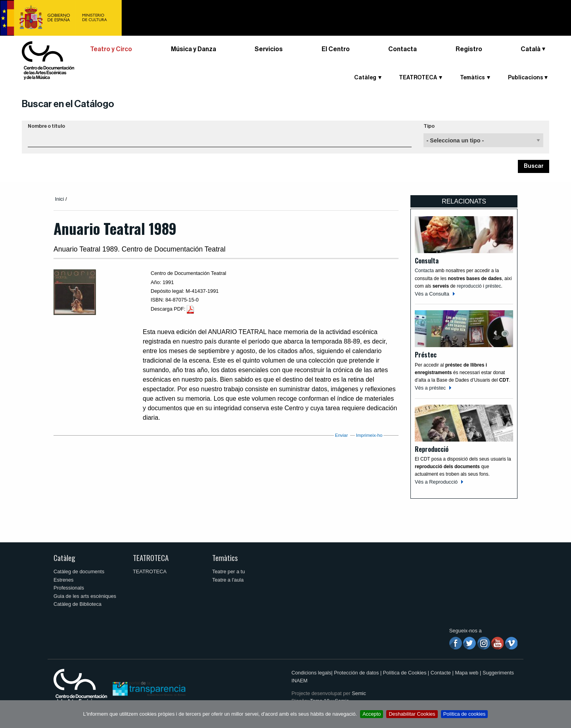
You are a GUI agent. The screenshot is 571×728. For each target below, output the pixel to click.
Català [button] (531, 49)
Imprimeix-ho (369, 435)
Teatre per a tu (229, 571)
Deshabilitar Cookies (412, 714)
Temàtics (472, 78)
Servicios (269, 49)
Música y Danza (194, 49)
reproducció (470, 286)
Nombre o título (46, 126)
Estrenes (64, 580)
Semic (359, 693)
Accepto (372, 714)
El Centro (336, 49)
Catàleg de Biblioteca (78, 604)
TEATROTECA (418, 78)
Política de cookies (465, 714)
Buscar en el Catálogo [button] (68, 104)
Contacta (402, 49)
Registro (469, 49)
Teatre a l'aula (228, 580)
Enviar (342, 435)
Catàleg (365, 78)
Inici (60, 199)
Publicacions (526, 78)
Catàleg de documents (79, 571)
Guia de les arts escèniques (85, 596)
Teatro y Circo (111, 49)
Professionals (69, 588)
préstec (493, 286)
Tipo (429, 126)
